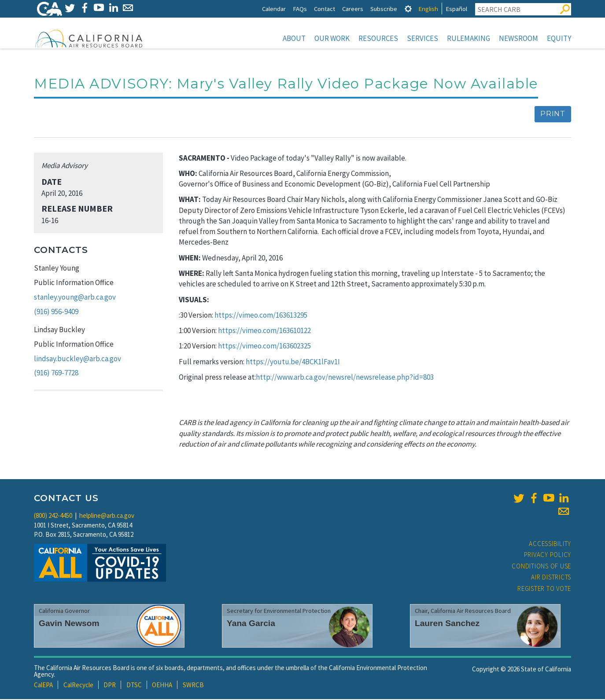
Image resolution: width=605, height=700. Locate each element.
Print (553, 115)
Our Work (332, 38)
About (294, 38)
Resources (378, 38)
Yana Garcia (251, 624)
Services (422, 38)
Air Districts (551, 578)
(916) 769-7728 (56, 374)
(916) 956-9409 (56, 312)
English (428, 9)
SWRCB (193, 686)
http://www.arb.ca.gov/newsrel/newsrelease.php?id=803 (345, 378)
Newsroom (518, 38)
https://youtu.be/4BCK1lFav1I (293, 363)
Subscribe (384, 9)
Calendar (274, 9)
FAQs (300, 9)
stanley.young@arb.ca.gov (75, 298)
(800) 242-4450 (53, 516)
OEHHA (162, 686)
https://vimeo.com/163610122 (264, 331)
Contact (325, 9)
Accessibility (550, 544)
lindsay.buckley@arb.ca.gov (77, 359)
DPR (110, 686)
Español (456, 9)
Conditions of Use (541, 567)
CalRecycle (78, 686)
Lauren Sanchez (447, 624)
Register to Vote (544, 589)
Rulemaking (469, 38)
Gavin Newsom (69, 624)
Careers (353, 9)
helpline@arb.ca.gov (107, 516)
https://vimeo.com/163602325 (264, 347)
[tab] (408, 9)
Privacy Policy (548, 555)
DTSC (134, 686)
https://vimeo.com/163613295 (261, 316)
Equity (559, 38)
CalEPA (43, 686)
